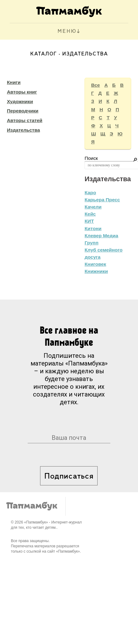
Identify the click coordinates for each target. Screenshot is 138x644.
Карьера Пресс (102, 200)
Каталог (44, 54)
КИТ (89, 221)
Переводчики (23, 111)
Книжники (96, 271)
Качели (93, 207)
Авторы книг (22, 92)
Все (95, 85)
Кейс (90, 214)
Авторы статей (25, 120)
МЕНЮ (67, 31)
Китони (93, 228)
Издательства (23, 130)
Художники (20, 101)
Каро (90, 193)
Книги (14, 82)
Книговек (95, 264)
